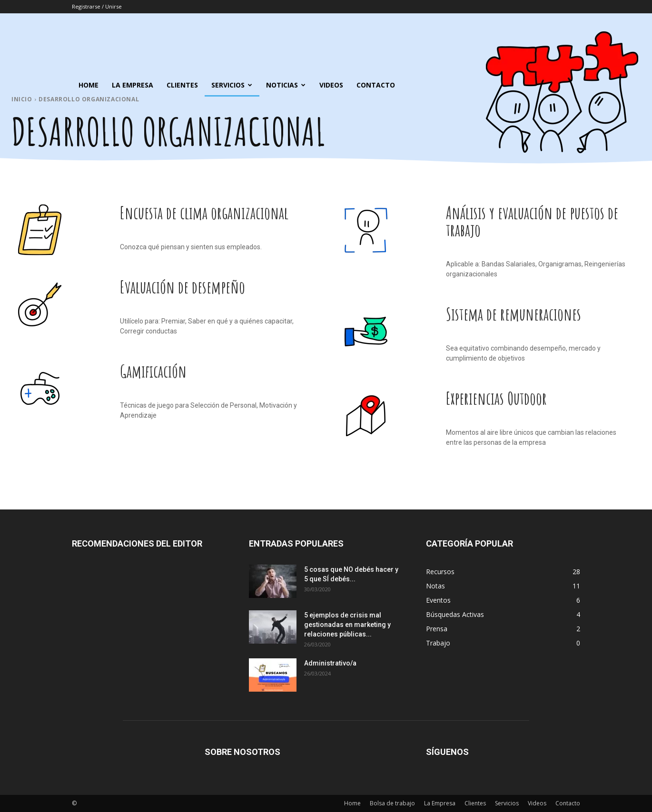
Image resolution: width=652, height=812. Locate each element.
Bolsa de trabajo (392, 803)
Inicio (22, 99)
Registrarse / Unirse (97, 6)
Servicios (232, 85)
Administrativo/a (330, 663)
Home (89, 85)
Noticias (286, 85)
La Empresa (133, 85)
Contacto (376, 85)
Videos (331, 85)
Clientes (182, 85)
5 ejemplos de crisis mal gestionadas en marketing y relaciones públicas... (347, 625)
